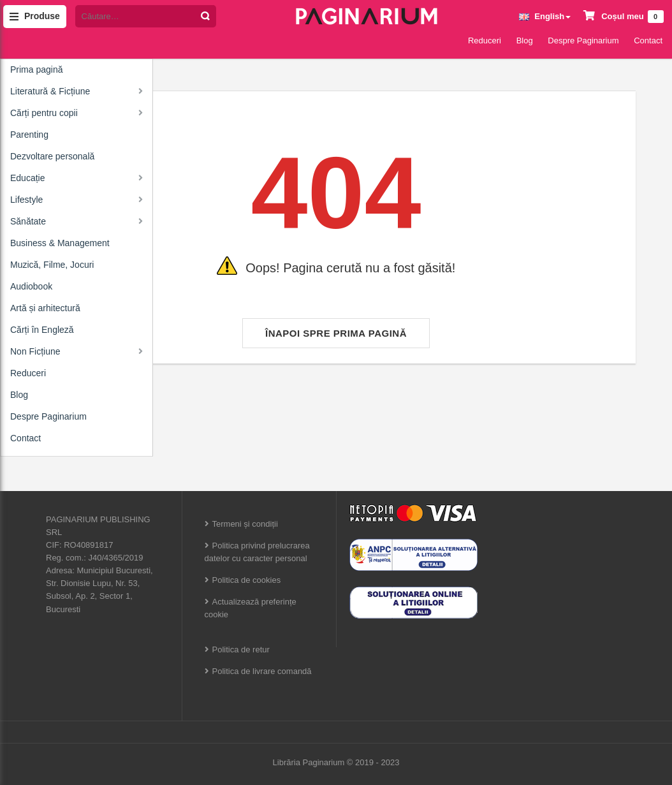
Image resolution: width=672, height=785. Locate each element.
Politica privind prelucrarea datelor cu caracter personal (257, 552)
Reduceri (485, 40)
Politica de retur (241, 649)
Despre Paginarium (583, 40)
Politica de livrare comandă (262, 671)
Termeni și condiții (245, 524)
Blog (525, 40)
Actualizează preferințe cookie (251, 608)
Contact (648, 40)
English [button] (545, 16)
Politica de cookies (247, 580)
